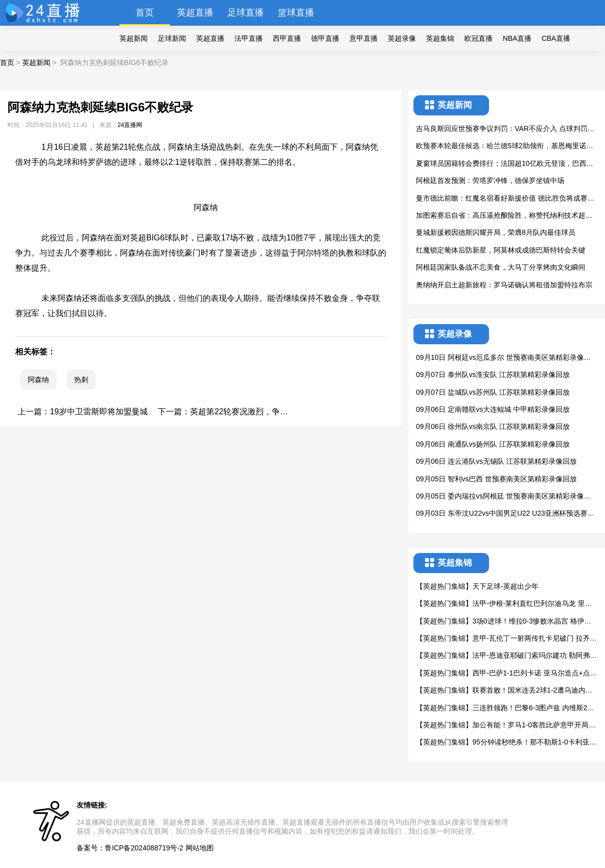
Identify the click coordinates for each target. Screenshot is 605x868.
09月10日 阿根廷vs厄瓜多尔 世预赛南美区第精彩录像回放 (503, 358)
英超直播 (195, 13)
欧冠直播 (478, 38)
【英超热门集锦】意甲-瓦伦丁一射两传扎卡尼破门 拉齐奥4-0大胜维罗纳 (506, 639)
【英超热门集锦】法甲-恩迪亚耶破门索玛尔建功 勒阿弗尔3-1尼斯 (506, 656)
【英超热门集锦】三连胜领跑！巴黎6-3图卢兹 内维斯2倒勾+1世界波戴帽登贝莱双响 (505, 708)
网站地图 (200, 848)
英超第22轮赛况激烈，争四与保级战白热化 (267, 412)
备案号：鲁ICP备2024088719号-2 (130, 848)
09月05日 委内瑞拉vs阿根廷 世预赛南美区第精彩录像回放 (503, 497)
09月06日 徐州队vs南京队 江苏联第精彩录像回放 (493, 426)
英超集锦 (440, 38)
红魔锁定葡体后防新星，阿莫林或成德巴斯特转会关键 (501, 250)
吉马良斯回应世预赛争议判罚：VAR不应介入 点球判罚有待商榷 (505, 129)
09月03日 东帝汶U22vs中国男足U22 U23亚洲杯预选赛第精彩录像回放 (505, 514)
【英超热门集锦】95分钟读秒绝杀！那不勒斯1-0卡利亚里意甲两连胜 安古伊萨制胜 (506, 743)
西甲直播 (287, 38)
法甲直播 (249, 38)
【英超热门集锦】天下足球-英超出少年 (477, 586)
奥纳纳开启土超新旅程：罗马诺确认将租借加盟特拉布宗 (504, 285)
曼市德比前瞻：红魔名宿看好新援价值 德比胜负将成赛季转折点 (505, 199)
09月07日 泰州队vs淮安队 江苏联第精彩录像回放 (493, 375)
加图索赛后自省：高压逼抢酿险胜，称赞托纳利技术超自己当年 (504, 216)
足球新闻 (172, 38)
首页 (145, 13)
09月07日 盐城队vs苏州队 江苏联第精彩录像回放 (493, 392)
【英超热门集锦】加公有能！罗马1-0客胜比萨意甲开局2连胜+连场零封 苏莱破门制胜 (504, 726)
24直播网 (130, 125)
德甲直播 (325, 38)
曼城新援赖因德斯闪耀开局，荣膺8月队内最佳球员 (496, 232)
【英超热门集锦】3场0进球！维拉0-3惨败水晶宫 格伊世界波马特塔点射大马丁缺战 (504, 622)
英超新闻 (134, 38)
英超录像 (402, 38)
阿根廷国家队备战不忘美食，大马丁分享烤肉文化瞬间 (501, 267)
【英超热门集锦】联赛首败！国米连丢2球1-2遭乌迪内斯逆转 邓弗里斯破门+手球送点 (504, 691)
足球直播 (246, 13)
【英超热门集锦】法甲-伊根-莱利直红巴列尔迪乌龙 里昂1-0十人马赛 (506, 604)
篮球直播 (296, 13)
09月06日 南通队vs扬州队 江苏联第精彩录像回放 (493, 444)
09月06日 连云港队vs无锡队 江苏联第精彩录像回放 (496, 461)
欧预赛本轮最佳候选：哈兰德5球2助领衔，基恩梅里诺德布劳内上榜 (505, 146)
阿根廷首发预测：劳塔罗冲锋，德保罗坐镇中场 (490, 180)
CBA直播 (556, 38)
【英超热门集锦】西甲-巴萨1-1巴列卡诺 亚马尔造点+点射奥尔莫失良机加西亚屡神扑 (506, 674)
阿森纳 (38, 380)
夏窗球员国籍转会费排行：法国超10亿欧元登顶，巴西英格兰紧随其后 (505, 164)
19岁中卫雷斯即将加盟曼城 (99, 412)
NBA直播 (517, 38)
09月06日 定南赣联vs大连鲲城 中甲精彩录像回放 (493, 409)
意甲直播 (364, 38)
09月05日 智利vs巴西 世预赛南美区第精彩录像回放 (496, 479)
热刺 (81, 380)
